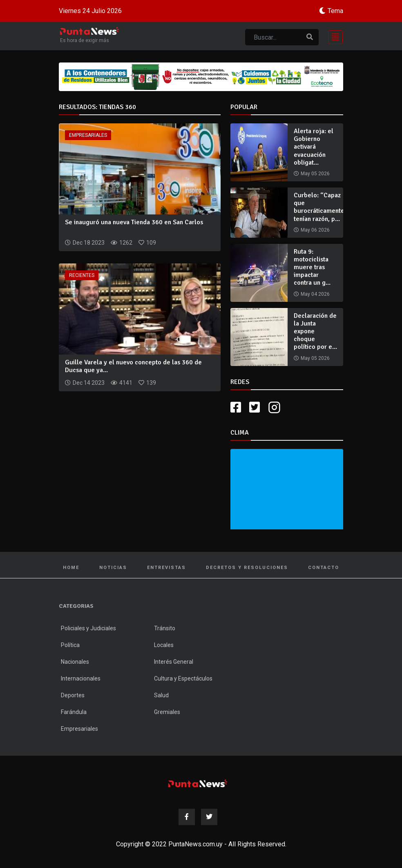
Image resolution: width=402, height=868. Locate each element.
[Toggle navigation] (333, 36)
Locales (164, 645)
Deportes (73, 695)
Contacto (324, 568)
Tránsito (165, 628)
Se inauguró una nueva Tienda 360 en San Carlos (134, 222)
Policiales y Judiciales (88, 628)
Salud (161, 695)
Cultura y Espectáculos (183, 678)
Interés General (174, 662)
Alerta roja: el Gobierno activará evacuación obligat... (314, 147)
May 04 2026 (315, 294)
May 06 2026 (315, 230)
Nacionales (75, 662)
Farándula (74, 712)
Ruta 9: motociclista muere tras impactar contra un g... (312, 267)
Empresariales (88, 135)
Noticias (113, 568)
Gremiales (167, 712)
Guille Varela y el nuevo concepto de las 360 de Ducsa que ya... (133, 366)
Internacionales (81, 678)
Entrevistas (166, 568)
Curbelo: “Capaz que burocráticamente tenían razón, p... (319, 207)
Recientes (82, 275)
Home (71, 568)
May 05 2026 (315, 174)
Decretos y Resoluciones (247, 568)
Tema (335, 11)
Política (70, 645)
